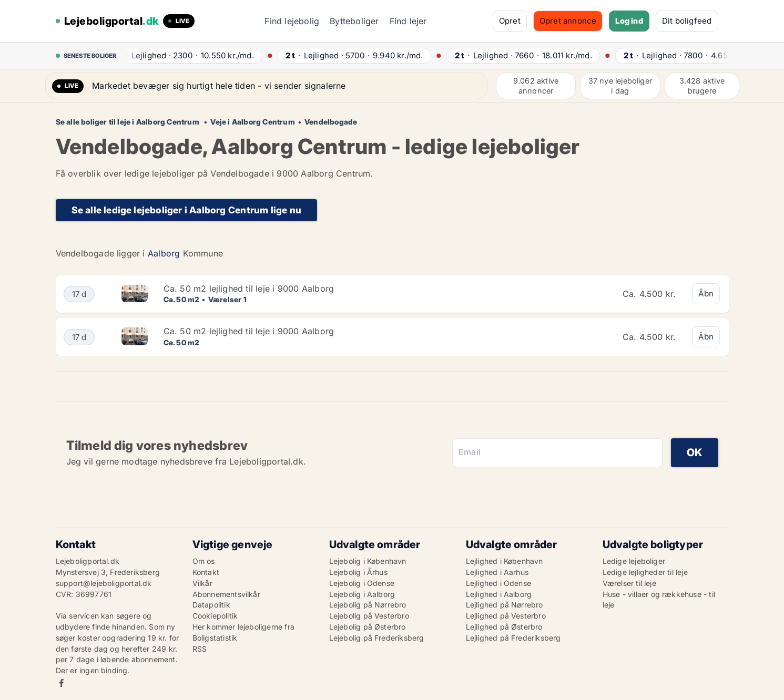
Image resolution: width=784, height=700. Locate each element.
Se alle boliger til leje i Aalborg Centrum (129, 122)
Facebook (62, 683)
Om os (204, 561)
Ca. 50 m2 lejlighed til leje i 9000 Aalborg (249, 289)
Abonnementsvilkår (226, 594)
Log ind (629, 21)
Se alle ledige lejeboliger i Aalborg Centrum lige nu (186, 210)
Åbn (706, 294)
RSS (200, 649)
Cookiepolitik (215, 616)
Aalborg (164, 253)
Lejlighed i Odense (499, 583)
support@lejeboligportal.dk (104, 583)
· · (187, 55)
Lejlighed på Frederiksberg (513, 638)
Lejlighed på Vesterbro (506, 616)
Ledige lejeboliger (634, 561)
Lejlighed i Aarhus (497, 572)
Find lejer (408, 21)
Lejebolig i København (368, 561)
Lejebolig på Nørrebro (368, 605)
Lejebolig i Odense (362, 583)
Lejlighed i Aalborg (499, 594)
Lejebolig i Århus (358, 572)
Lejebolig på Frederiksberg (377, 638)
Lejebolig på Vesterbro (369, 616)
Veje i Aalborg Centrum (252, 122)
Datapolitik (211, 605)
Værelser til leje (629, 583)
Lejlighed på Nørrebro (505, 605)
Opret (510, 21)
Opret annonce (568, 21)
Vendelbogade (331, 122)
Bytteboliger (354, 21)
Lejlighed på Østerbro (504, 627)
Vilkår (202, 583)
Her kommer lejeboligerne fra (244, 627)
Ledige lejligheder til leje (645, 572)
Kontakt (206, 572)
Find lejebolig (292, 21)
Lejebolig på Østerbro (368, 627)
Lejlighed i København (505, 561)
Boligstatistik (215, 638)
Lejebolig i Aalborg (362, 594)
